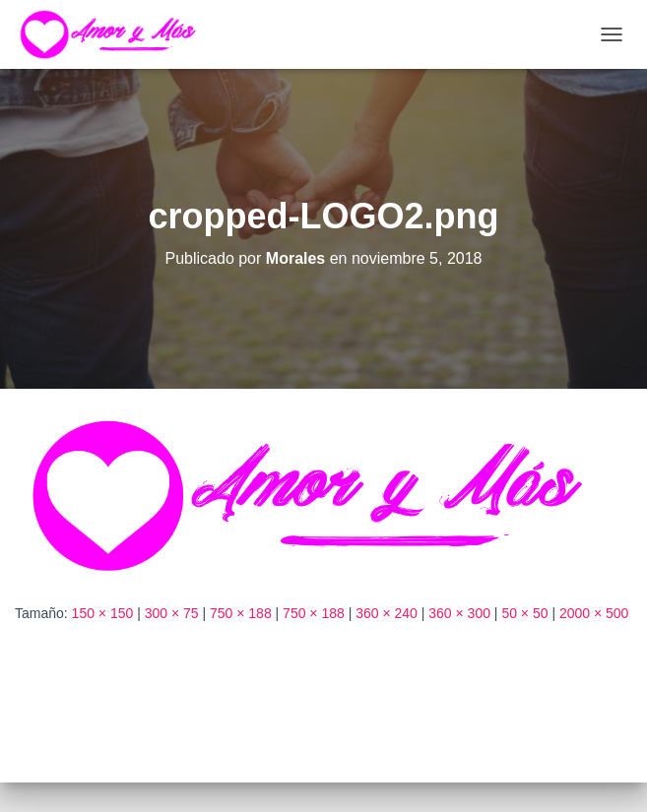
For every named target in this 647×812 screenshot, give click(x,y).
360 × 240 (387, 613)
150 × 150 (103, 613)
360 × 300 (459, 613)
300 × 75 (172, 613)
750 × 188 (241, 613)
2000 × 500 (594, 613)
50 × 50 (524, 613)
